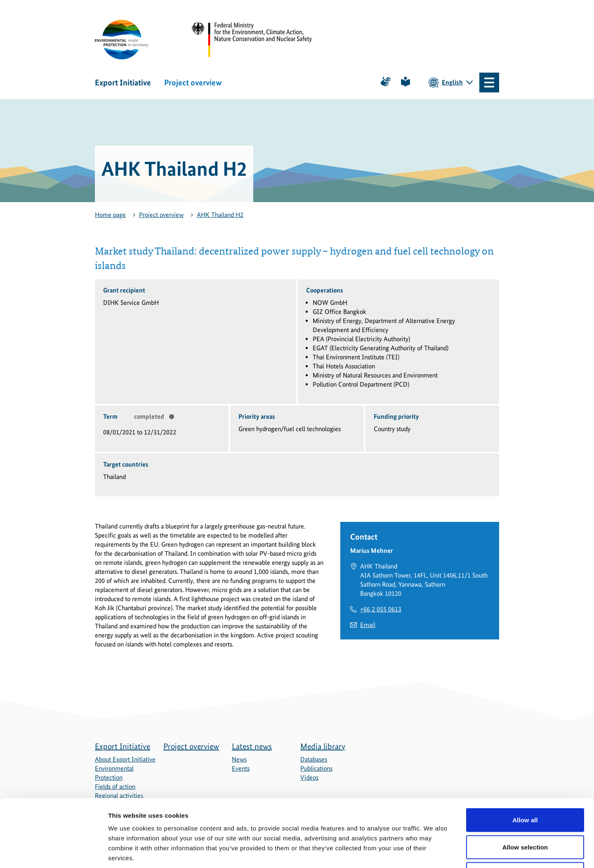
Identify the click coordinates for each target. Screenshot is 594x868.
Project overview (193, 83)
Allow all (525, 760)
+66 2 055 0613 (381, 609)
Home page (110, 215)
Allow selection (525, 787)
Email (368, 625)
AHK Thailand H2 (220, 215)
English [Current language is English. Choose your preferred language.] (452, 82)
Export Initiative (123, 83)
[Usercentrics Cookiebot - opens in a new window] (53, 852)
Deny (525, 814)
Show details (433, 852)
